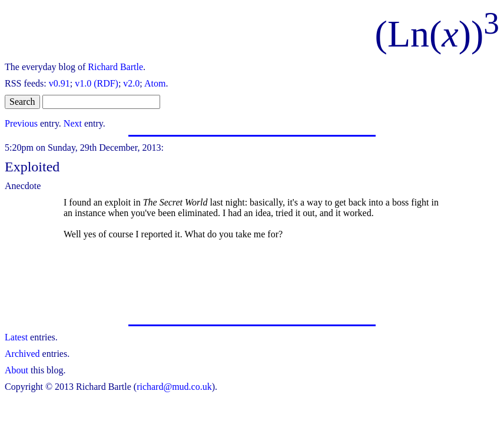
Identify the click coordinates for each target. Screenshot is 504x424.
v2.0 (131, 83)
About (16, 370)
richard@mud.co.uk (174, 387)
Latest (16, 337)
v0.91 (59, 83)
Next (73, 123)
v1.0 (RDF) (97, 83)
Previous (21, 123)
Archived (22, 354)
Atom (155, 83)
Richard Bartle (115, 67)
